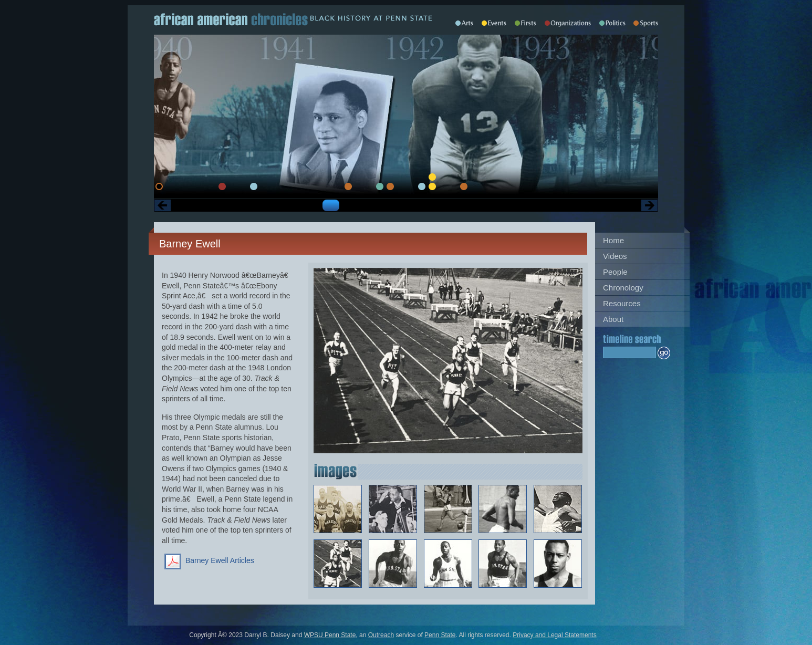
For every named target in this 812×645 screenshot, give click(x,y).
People (615, 272)
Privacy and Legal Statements (554, 635)
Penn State (440, 635)
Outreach (381, 635)
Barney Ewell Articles (220, 560)
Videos (615, 256)
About (613, 319)
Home (613, 240)
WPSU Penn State (330, 635)
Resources (622, 303)
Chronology (623, 288)
